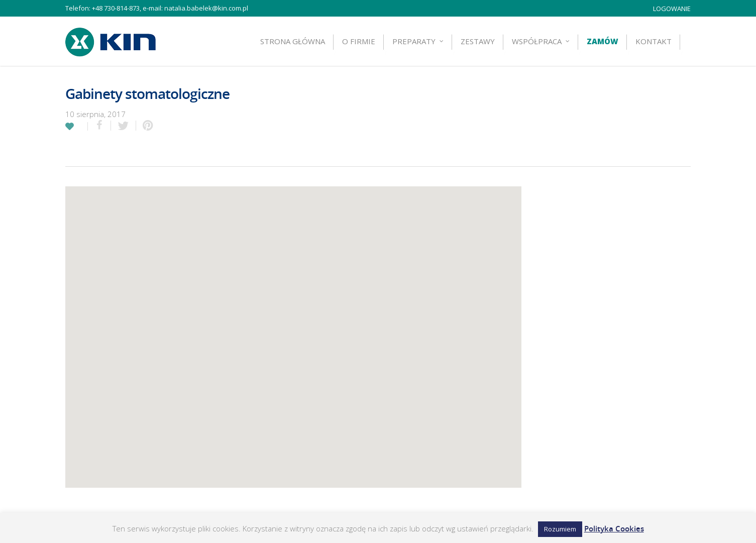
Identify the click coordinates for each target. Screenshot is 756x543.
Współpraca (541, 41)
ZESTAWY (478, 41)
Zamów (603, 41)
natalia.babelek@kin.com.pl (206, 8)
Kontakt (654, 41)
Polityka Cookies (614, 528)
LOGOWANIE (672, 9)
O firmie (359, 41)
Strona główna (293, 41)
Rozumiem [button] (560, 529)
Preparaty (418, 41)
